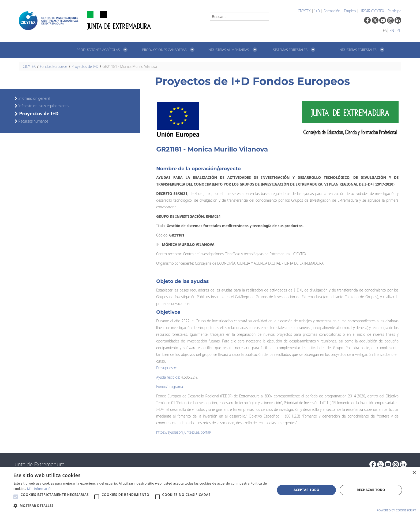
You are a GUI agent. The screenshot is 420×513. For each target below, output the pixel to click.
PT (399, 30)
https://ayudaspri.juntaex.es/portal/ (184, 432)
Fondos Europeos (54, 66)
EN (392, 30)
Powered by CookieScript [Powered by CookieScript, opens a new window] (396, 510)
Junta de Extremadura (39, 464)
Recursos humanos (33, 121)
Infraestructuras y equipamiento (43, 106)
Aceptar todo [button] (306, 490)
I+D (317, 11)
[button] (16, 497)
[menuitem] (103, 50)
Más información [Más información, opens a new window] (40, 489)
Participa (394, 11)
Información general (34, 98)
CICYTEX (304, 11)
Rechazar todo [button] (371, 490)
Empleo (350, 11)
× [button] (414, 473)
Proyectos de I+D (85, 66)
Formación (332, 11)
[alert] (210, 490)
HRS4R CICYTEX (372, 11)
